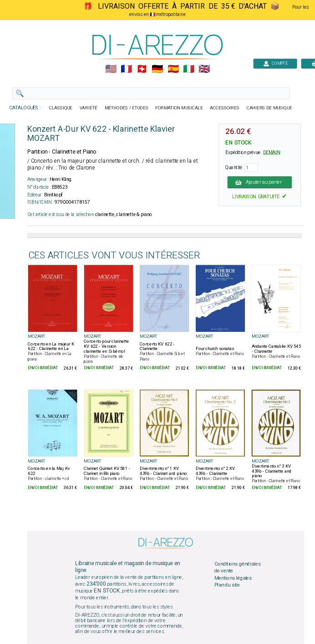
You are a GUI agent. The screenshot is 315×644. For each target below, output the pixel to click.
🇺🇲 (111, 69)
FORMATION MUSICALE (179, 108)
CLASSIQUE (61, 108)
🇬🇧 (204, 69)
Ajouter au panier (260, 182)
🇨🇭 (142, 69)
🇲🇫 (126, 69)
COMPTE (275, 63)
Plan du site (227, 585)
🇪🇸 (173, 69)
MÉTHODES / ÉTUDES (127, 108)
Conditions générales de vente (238, 567)
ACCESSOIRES (225, 108)
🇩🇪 (157, 69)
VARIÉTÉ (89, 108)
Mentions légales (233, 578)
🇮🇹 (189, 69)
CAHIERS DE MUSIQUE (269, 108)
